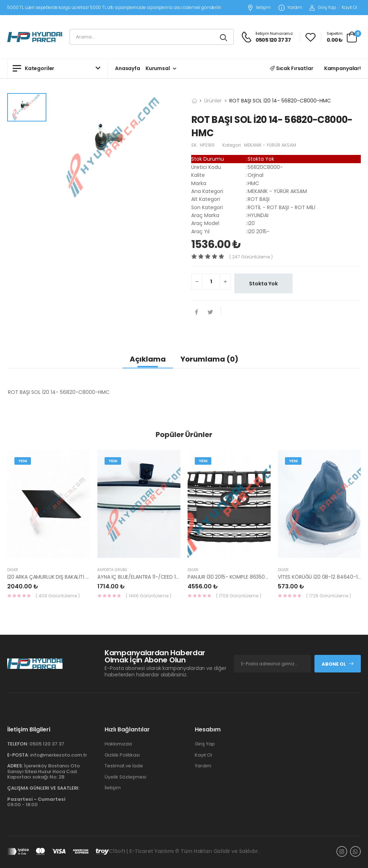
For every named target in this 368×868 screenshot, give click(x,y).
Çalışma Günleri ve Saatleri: (43, 788)
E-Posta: (18, 755)
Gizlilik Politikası (122, 755)
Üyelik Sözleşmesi (125, 777)
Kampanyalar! (342, 68)
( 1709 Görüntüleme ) (239, 596)
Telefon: (18, 744)
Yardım (290, 8)
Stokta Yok (263, 284)
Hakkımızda (118, 744)
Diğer (13, 570)
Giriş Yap (323, 7)
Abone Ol (338, 664)
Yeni (23, 461)
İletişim (259, 8)
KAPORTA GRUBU (112, 570)
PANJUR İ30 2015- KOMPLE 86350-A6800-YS (240, 577)
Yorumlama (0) (209, 359)
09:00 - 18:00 (36, 802)
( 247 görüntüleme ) (251, 257)
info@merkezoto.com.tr (59, 755)
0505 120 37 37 (47, 744)
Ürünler (213, 101)
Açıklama (148, 359)
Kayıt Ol (349, 7)
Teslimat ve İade (124, 766)
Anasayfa (128, 68)
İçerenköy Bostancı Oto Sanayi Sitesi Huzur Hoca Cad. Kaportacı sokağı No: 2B (43, 771)
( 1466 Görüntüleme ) (149, 596)
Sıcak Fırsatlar (292, 68)
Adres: (15, 766)
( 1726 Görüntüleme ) (329, 596)
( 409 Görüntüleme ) (58, 596)
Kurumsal (158, 68)
